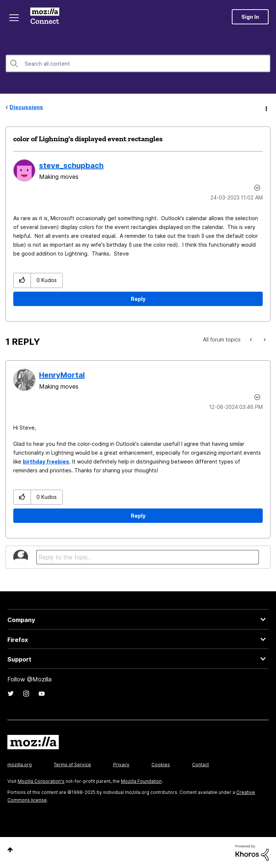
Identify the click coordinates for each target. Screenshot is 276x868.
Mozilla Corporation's (41, 781)
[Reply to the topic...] (148, 557)
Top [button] (10, 850)
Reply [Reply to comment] (138, 516)
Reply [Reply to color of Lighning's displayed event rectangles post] (138, 299)
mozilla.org (20, 765)
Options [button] (266, 108)
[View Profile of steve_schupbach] (71, 166)
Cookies (161, 765)
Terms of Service (72, 765)
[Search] (138, 63)
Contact (200, 765)
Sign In (250, 17)
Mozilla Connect (45, 17)
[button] (22, 280)
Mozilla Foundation (141, 781)
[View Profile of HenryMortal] (62, 375)
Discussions (26, 107)
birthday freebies (46, 461)
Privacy (121, 765)
